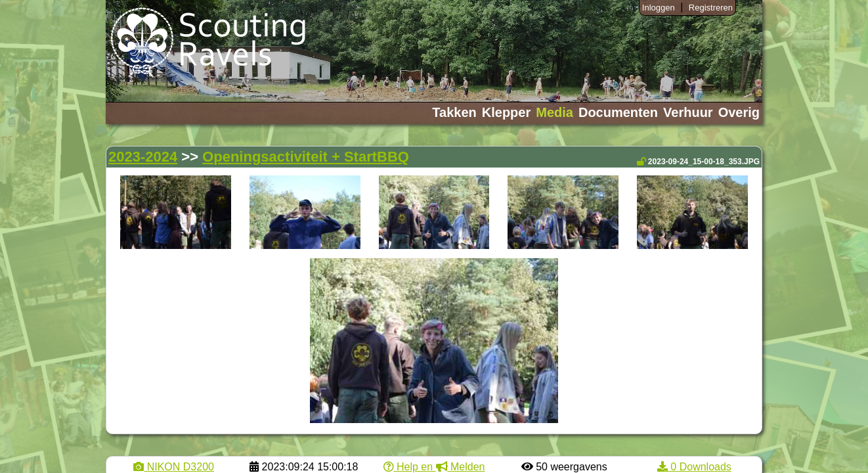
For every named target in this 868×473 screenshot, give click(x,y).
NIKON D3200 (174, 467)
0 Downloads (694, 467)
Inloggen (659, 8)
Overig (739, 112)
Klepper (506, 112)
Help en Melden (434, 467)
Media (554, 112)
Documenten (618, 112)
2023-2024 (143, 157)
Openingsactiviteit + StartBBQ (306, 157)
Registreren (711, 8)
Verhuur (688, 112)
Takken (454, 112)
